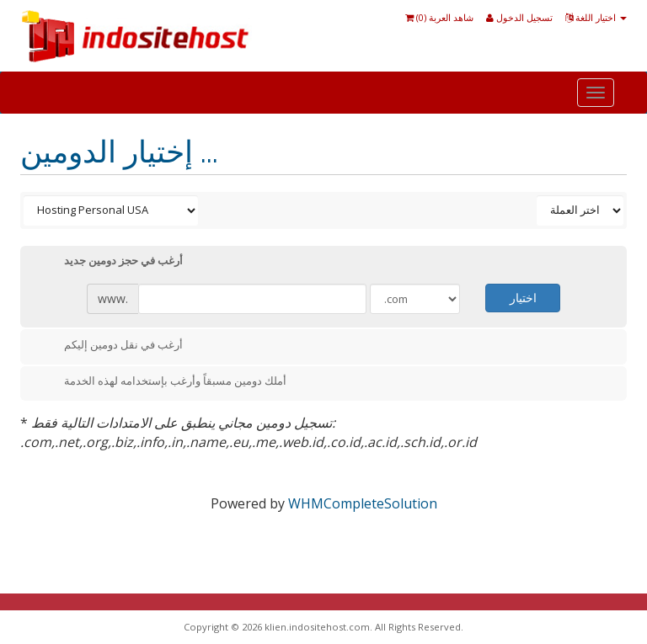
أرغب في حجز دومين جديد (110, 262)
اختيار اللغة (596, 17)
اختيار (523, 298)
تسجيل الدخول (519, 17)
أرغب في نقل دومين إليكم (110, 346)
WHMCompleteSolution (363, 503)
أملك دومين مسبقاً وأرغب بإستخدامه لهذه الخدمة (162, 382)
